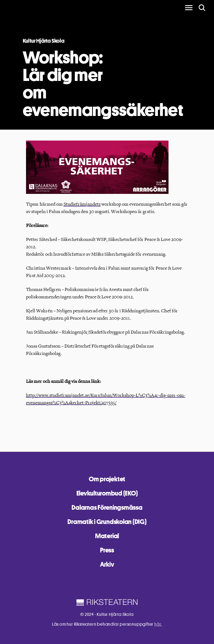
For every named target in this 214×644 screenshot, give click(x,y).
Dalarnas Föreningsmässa (107, 507)
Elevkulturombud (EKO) (107, 493)
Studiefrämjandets (82, 204)
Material (107, 536)
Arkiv (107, 564)
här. (158, 624)
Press (107, 550)
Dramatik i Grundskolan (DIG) (107, 522)
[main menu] (189, 8)
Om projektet (107, 479)
